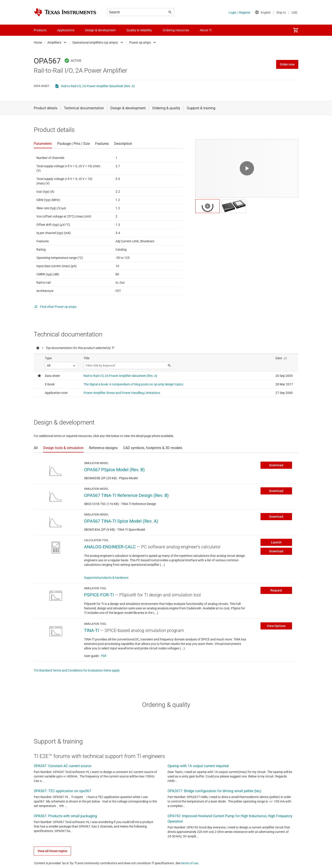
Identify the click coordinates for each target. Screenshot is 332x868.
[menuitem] (296, 30)
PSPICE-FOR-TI (99, 595)
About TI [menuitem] (206, 30)
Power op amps (140, 42)
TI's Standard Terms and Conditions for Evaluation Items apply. (77, 670)
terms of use (189, 863)
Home (38, 42)
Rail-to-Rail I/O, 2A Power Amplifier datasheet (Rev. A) (98, 86)
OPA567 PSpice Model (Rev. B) (114, 470)
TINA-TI (91, 630)
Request (276, 590)
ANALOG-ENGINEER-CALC (110, 547)
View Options (276, 626)
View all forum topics (52, 851)
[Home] (65, 12)
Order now (287, 64)
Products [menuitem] (40, 30)
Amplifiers (54, 42)
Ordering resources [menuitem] (176, 30)
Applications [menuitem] (66, 30)
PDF (104, 656)
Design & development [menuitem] (100, 30)
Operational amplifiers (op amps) (95, 42)
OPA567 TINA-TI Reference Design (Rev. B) (126, 495)
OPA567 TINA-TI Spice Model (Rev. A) (121, 521)
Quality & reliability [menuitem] (139, 30)
